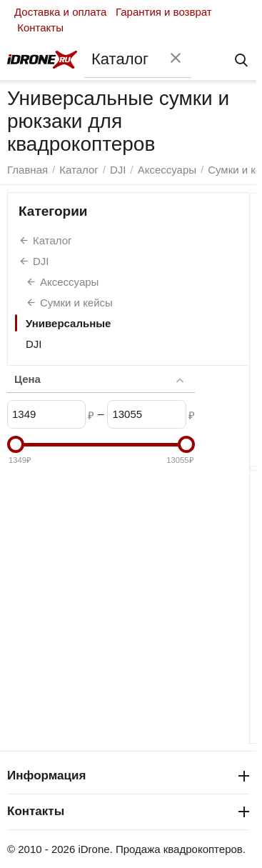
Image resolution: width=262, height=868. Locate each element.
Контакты (40, 28)
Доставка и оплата (60, 12)
